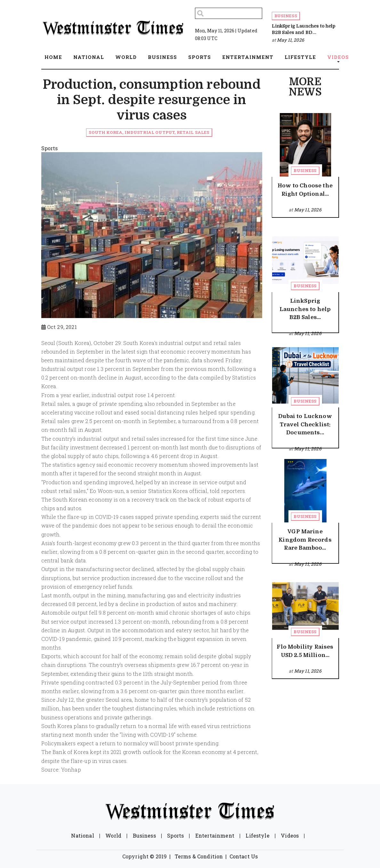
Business (286, 16)
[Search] (229, 13)
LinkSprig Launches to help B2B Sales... (305, 309)
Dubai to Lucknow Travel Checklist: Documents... (305, 424)
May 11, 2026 (291, 40)
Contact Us (244, 856)
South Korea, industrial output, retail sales (149, 132)
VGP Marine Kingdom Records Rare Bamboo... (305, 540)
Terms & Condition (199, 856)
